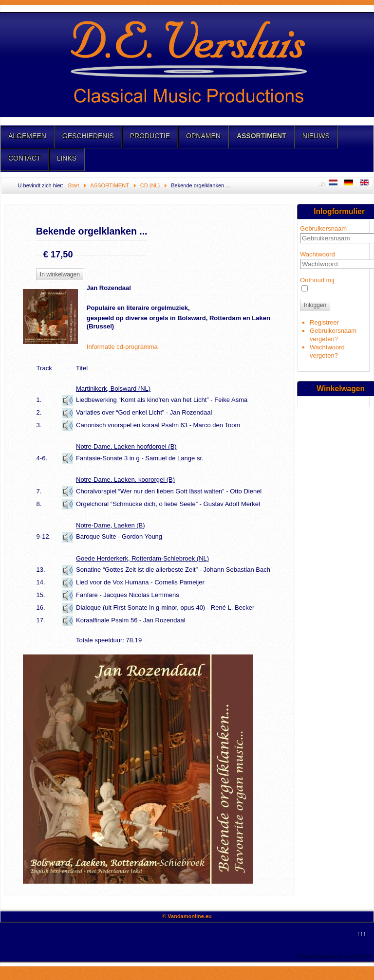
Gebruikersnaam (323, 228)
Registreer (324, 322)
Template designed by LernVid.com (333, 955)
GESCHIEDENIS (88, 136)
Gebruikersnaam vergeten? (333, 335)
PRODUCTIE (150, 136)
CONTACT (25, 158)
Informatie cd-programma (122, 347)
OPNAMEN (203, 136)
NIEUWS (316, 136)
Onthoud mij (317, 280)
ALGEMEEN (27, 136)
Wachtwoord (318, 254)
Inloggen (315, 305)
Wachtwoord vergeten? (327, 351)
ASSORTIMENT (262, 136)
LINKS (67, 158)
